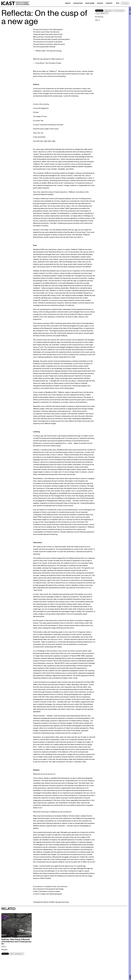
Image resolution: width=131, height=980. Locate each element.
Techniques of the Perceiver (114, 11)
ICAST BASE (90, 3)
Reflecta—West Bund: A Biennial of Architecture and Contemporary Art (16, 942)
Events (109, 3)
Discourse (99, 11)
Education (78, 3)
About (68, 3)
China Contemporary (17, 954)
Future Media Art (102, 13)
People (100, 3)
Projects (5, 954)
